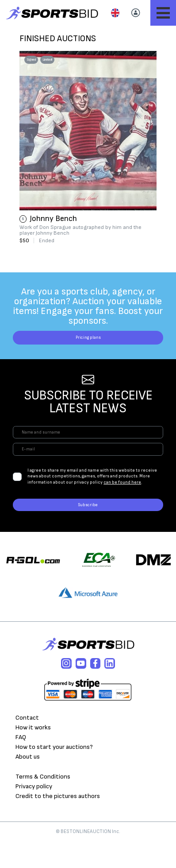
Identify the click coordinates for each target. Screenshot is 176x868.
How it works (33, 755)
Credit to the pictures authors (58, 823)
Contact (27, 745)
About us (28, 784)
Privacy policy (34, 813)
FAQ (21, 764)
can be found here (122, 503)
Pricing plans (88, 341)
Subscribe (88, 529)
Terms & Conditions (43, 804)
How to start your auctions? (54, 774)
